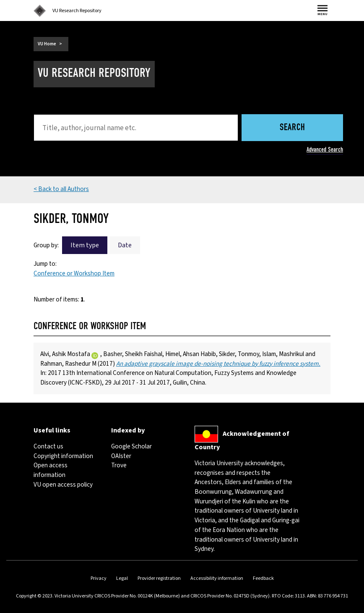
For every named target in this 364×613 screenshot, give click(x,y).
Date (125, 245)
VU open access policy (63, 485)
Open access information (51, 470)
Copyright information (63, 456)
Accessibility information (217, 578)
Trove (119, 465)
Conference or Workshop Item (74, 273)
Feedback (263, 578)
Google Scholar (131, 446)
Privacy (99, 578)
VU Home (47, 44)
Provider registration (159, 578)
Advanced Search (325, 149)
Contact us (48, 446)
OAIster (121, 456)
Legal (122, 578)
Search (292, 128)
